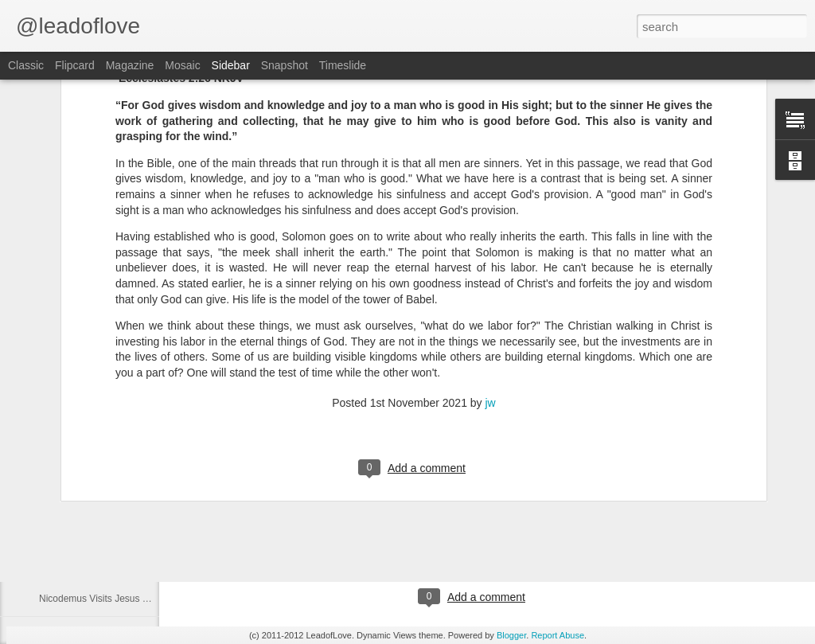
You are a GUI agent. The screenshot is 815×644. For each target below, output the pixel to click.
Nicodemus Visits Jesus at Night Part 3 (121, 599)
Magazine (130, 65)
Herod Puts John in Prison (94, 491)
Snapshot (285, 65)
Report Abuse (558, 635)
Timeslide (343, 65)
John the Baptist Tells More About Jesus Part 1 (138, 563)
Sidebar (231, 65)
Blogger (511, 635)
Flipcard (75, 65)
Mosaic (182, 65)
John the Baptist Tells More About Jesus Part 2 (138, 527)
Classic (26, 65)
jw (491, 252)
